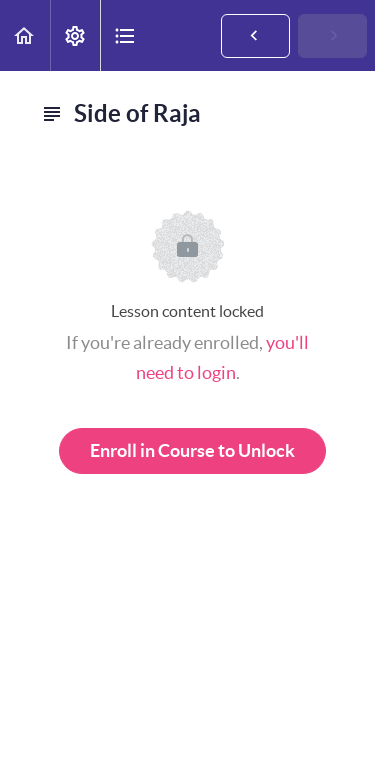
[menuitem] (75, 35)
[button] (25, 35)
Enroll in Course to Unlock (192, 450)
